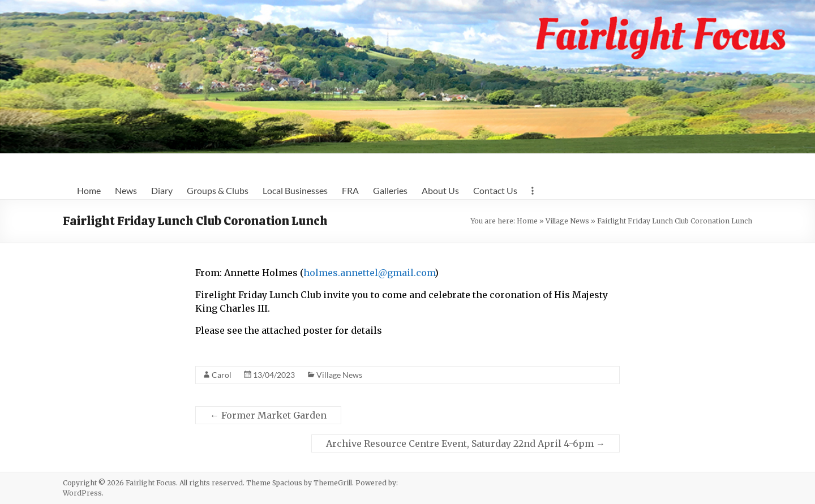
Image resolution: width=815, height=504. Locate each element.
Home (89, 190)
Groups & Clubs (218, 190)
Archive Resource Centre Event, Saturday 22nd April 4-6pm (466, 443)
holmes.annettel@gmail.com (369, 273)
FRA (350, 190)
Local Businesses (295, 190)
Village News (567, 221)
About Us (440, 190)
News (126, 190)
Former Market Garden (268, 415)
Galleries (390, 190)
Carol (222, 375)
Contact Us (495, 190)
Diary (162, 190)
